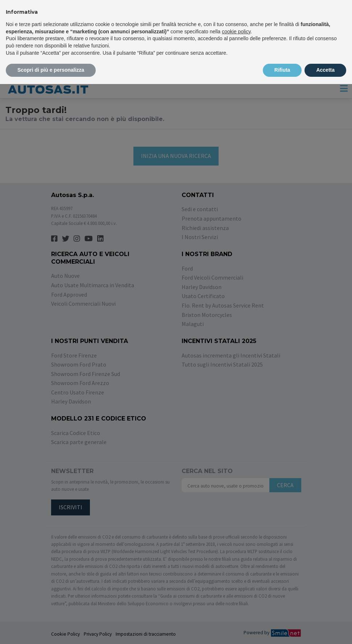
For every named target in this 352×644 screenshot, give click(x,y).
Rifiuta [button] (282, 70)
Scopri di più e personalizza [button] (51, 70)
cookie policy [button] (236, 32)
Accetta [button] (325, 70)
